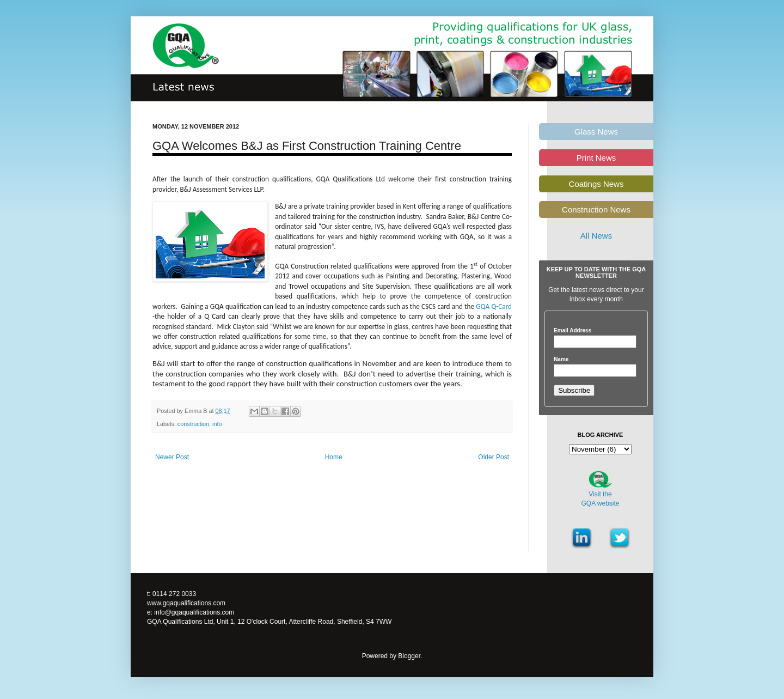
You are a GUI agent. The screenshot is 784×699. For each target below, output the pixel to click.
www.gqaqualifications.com (186, 603)
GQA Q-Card (494, 306)
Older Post (494, 457)
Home (334, 457)
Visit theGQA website (600, 499)
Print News (596, 158)
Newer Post (172, 457)
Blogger (409, 656)
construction (193, 424)
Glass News (596, 132)
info (217, 424)
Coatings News (596, 184)
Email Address (572, 331)
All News (596, 236)
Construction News (596, 209)
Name (561, 360)
